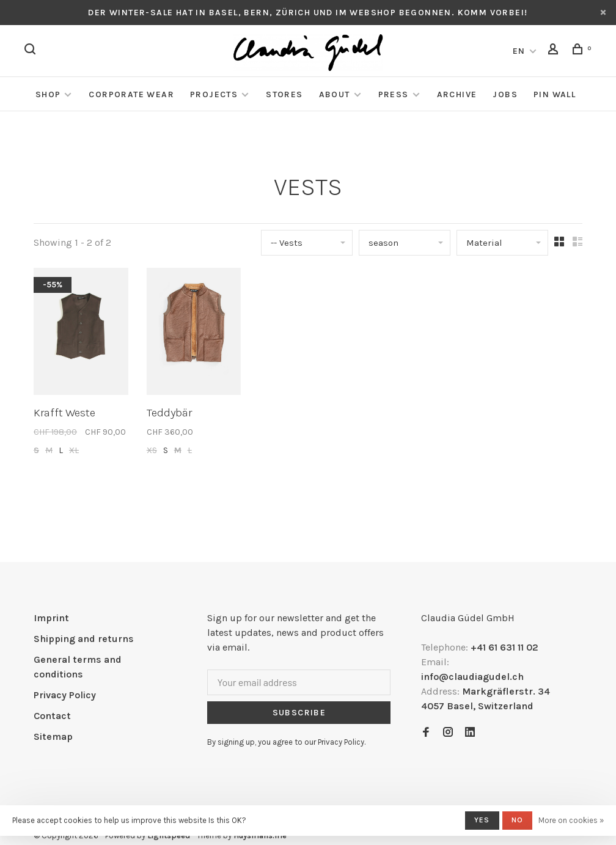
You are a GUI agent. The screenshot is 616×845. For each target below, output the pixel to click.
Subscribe (299, 713)
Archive (457, 94)
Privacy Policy (65, 695)
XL (74, 450)
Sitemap (53, 736)
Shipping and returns (84, 639)
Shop (48, 94)
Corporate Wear (131, 94)
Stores (284, 94)
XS (152, 450)
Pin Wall (555, 94)
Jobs (505, 94)
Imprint (51, 618)
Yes (482, 820)
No (517, 820)
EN (519, 51)
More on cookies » (571, 820)
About (335, 94)
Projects (214, 94)
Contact (52, 716)
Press (394, 94)
